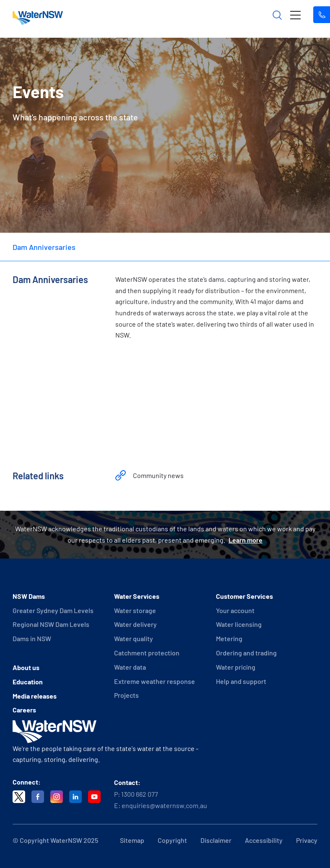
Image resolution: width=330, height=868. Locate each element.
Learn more (246, 540)
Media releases (35, 696)
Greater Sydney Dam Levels (53, 610)
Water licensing (239, 624)
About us (26, 667)
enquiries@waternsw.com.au (164, 805)
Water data (130, 667)
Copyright (172, 840)
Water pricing (236, 667)
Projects (126, 695)
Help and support (241, 681)
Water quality (134, 638)
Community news (158, 475)
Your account (235, 610)
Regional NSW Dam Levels (51, 624)
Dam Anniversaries (44, 247)
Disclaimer (216, 840)
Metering (229, 638)
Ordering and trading (246, 653)
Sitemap (132, 840)
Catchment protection (147, 653)
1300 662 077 (140, 794)
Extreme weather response (155, 681)
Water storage (135, 610)
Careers (24, 710)
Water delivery (135, 624)
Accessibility (264, 840)
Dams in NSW (32, 638)
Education (28, 682)
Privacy (307, 840)
